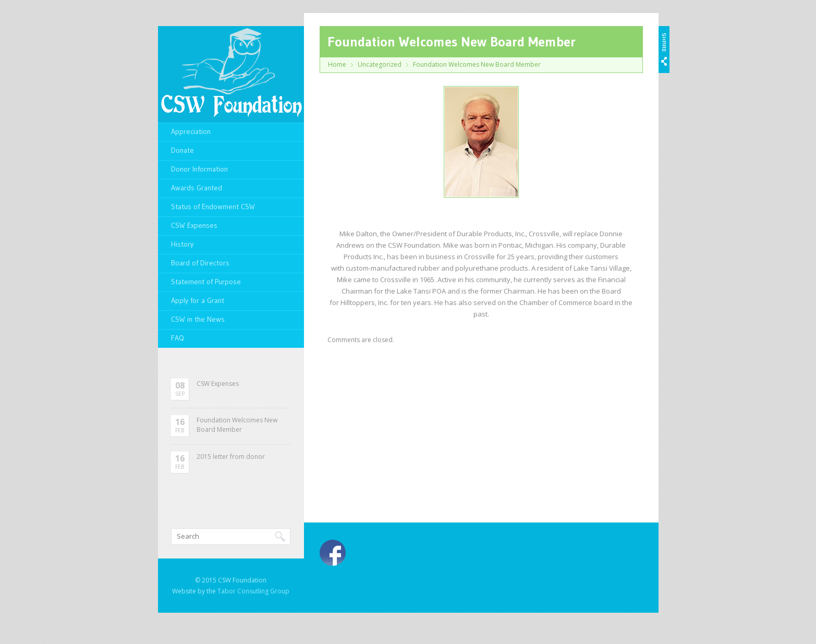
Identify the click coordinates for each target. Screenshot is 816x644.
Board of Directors (200, 263)
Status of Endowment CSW (213, 206)
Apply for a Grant (198, 300)
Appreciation (191, 131)
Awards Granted (197, 188)
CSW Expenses (194, 225)
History (182, 244)
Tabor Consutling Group (253, 591)
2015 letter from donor (231, 457)
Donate (182, 150)
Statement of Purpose (206, 282)
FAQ (178, 338)
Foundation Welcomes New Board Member (237, 425)
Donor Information (199, 169)
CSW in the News (198, 319)
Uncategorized (380, 64)
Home (337, 64)
